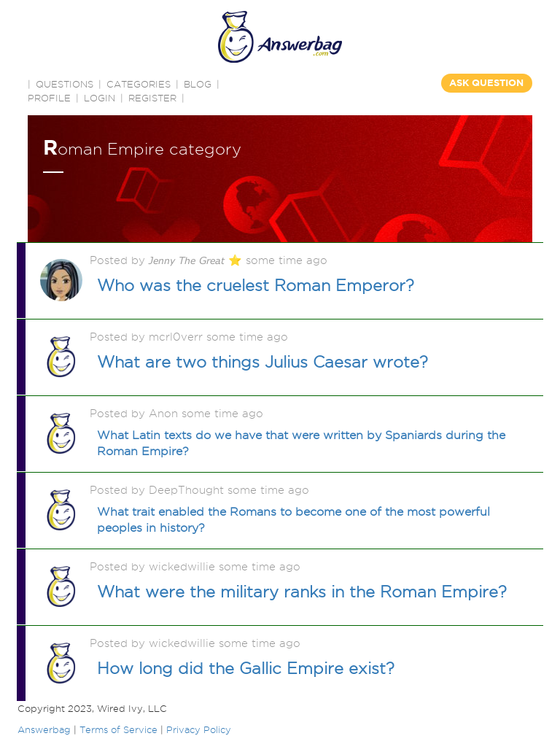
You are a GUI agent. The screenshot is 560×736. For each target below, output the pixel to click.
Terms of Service (118, 729)
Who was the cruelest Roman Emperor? (256, 285)
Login (100, 98)
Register (152, 98)
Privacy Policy (199, 729)
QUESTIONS (65, 84)
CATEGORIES (139, 84)
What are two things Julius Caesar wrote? (262, 362)
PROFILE (49, 98)
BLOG (198, 84)
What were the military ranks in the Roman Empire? (302, 592)
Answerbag (44, 729)
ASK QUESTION (486, 83)
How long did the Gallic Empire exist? (246, 668)
